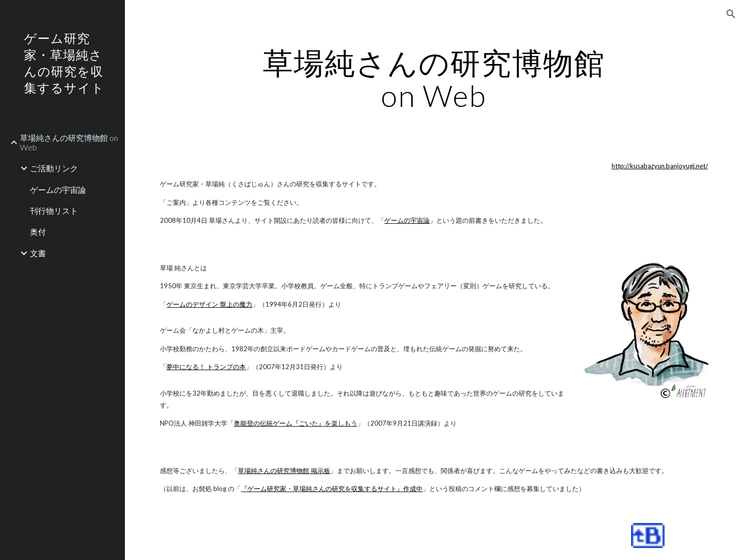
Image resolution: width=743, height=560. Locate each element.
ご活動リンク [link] (54, 168)
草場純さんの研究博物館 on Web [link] (69, 142)
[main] (434, 79)
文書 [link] (38, 253)
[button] (731, 14)
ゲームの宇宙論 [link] (58, 190)
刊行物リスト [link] (54, 211)
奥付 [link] (38, 232)
